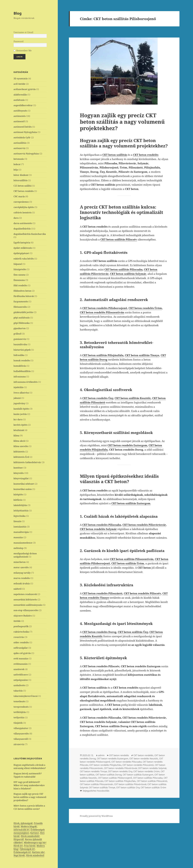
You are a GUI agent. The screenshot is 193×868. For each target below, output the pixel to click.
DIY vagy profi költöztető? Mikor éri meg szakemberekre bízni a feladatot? (29, 785)
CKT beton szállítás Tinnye (142, 355)
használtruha (20, 344)
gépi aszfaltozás (22, 318)
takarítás (18, 691)
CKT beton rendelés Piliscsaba (102, 525)
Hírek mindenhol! (35, 855)
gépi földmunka (22, 323)
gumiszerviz (20, 339)
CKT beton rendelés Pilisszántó (138, 765)
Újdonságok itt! (27, 849)
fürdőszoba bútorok (24, 296)
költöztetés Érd (21, 457)
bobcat (17, 164)
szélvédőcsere (21, 675)
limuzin (17, 521)
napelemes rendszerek (25, 594)
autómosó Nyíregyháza (25, 132)
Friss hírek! (30, 846)
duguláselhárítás (22, 229)
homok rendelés (22, 360)
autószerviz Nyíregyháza (26, 154)
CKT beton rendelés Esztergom (127, 445)
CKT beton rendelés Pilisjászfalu (105, 765)
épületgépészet (21, 253)
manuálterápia (21, 532)
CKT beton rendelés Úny (98, 398)
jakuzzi (17, 398)
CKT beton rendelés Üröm (145, 308)
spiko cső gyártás (22, 653)
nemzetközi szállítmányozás (28, 605)
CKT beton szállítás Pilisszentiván (96, 784)
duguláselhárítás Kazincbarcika (30, 234)
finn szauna (19, 275)
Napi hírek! (19, 855)
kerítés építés (20, 425)
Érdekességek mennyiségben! (29, 831)
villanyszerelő (21, 739)
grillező (17, 334)
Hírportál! (19, 839)
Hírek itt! (18, 846)
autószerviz (19, 148)
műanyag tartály (22, 573)
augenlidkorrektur (23, 105)
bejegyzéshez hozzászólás (96, 791)
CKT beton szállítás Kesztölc (133, 398)
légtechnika (20, 516)
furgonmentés (21, 302)
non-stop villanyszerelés (26, 610)
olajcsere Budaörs (23, 616)
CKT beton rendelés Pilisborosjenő (105, 308)
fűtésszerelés (20, 307)
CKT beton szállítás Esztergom (138, 775)
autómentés (20, 116)
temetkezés (19, 701)
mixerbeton (20, 562)
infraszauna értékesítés (26, 382)
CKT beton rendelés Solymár (98, 529)
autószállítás (20, 143)
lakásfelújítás (20, 505)
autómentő (19, 121)
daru (16, 218)
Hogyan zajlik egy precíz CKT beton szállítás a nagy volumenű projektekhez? (30, 797)
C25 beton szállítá (23, 186)
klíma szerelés (21, 446)
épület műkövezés (23, 248)
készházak (19, 430)
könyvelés (19, 473)
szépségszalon (21, 680)
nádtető (17, 589)
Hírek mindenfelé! (30, 836)
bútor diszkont (21, 175)
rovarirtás (19, 637)
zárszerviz (19, 744)
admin (101, 755)
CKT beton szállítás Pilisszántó (152, 781)
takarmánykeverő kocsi (26, 696)
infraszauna (20, 377)
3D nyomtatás (21, 79)
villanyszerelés (21, 734)
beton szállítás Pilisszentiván (134, 559)
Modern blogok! (29, 826)
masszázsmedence (23, 543)
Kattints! (35, 833)
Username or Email (23, 32)
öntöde (17, 621)
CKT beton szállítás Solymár (128, 274)
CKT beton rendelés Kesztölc (144, 759)
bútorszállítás (21, 180)
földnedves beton (22, 291)
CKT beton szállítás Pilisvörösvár (130, 784)
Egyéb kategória (22, 243)
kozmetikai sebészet (24, 484)
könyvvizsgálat (21, 478)
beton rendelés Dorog (102, 632)
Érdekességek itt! (22, 852)
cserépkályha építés (24, 207)
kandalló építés (21, 409)
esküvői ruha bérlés (24, 259)
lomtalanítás (20, 527)
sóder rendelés (21, 642)
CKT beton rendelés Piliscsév (142, 593)
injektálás (18, 387)
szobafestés (19, 685)
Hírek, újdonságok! (23, 823)
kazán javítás (20, 414)
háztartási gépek (22, 350)
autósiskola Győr (22, 137)
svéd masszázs (21, 659)
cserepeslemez (21, 202)
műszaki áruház (22, 583)
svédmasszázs (21, 664)
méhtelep (18, 548)
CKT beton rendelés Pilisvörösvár (144, 525)
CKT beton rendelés (24, 191)
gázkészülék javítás (23, 312)
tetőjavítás (19, 718)
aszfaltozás (19, 100)
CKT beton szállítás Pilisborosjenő (115, 778)
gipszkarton (20, 328)
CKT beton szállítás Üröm (128, 563)
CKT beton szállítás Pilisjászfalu (103, 355)
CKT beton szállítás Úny (133, 632)
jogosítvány (19, 403)
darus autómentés (23, 223)
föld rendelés (20, 285)
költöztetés (19, 452)
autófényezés (20, 111)
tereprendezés (21, 707)
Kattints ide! (38, 852)
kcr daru (18, 419)
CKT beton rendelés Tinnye (93, 771)
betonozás (19, 159)
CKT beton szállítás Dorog (109, 775)
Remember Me (24, 51)
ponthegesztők (21, 626)
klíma (16, 436)
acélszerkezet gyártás (25, 89)
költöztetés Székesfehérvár (27, 462)
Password (18, 41)
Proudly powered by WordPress (96, 816)
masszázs (18, 537)
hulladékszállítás (22, 371)
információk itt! (22, 830)
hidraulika (19, 355)
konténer (18, 468)
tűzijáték (18, 723)
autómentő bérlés (23, 127)
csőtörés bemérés (23, 213)
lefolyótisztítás (21, 511)
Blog (18, 13)
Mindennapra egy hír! (35, 843)
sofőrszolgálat (21, 648)
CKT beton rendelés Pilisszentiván (102, 312)
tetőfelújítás (20, 712)
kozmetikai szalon (23, 489)
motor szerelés (21, 567)
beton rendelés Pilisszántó (105, 593)
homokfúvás (20, 366)
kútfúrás (18, 500)
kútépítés (18, 495)
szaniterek (19, 669)
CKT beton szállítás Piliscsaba (123, 269)
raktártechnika (21, 632)
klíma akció (19, 441)
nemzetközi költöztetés (25, 600)
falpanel (18, 264)
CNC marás (19, 196)
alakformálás (20, 95)
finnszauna (19, 280)
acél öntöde (19, 84)
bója (16, 170)
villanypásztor (21, 728)
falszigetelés (20, 269)
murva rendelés (22, 578)
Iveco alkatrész (21, 393)
